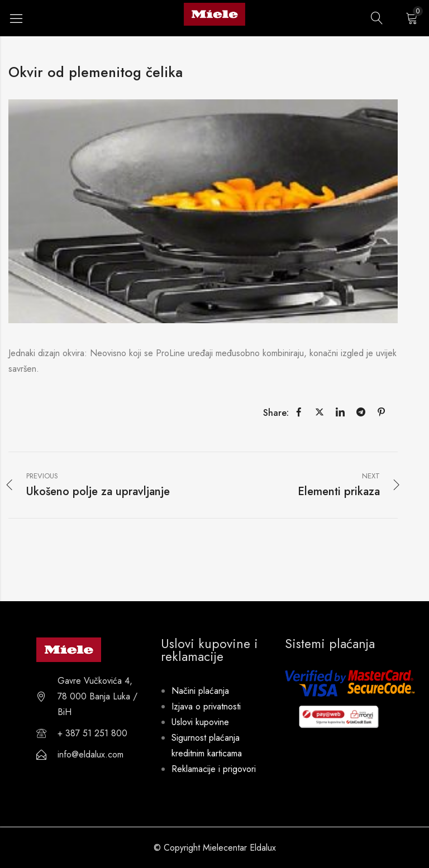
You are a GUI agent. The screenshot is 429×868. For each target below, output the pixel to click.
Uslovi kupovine (200, 722)
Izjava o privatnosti (206, 706)
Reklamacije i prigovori (214, 769)
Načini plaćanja (200, 691)
